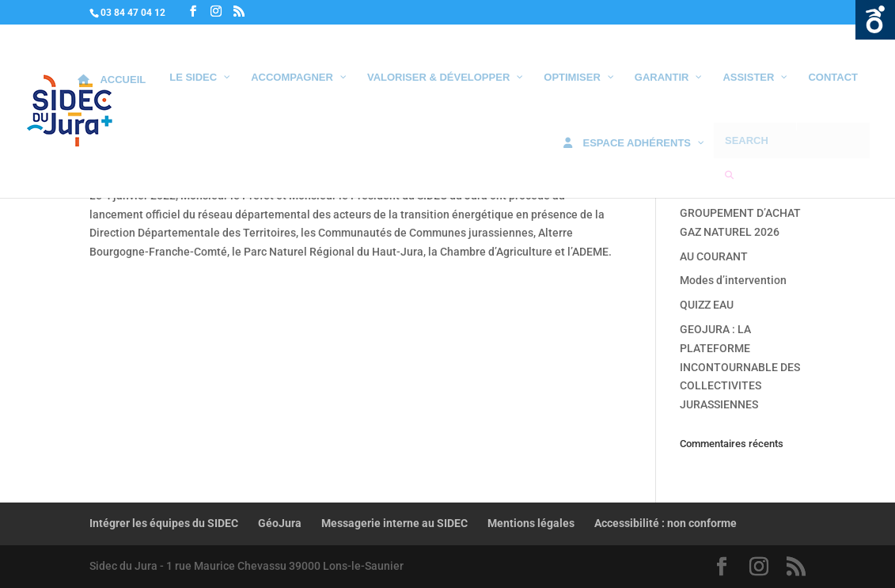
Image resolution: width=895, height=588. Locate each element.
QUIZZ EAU (707, 305)
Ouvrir (875, 20)
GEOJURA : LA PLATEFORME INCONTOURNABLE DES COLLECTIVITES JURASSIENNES (740, 367)
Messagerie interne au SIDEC (394, 523)
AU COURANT (714, 256)
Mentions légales (531, 523)
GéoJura (280, 523)
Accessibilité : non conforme (666, 523)
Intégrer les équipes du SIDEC (164, 523)
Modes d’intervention (733, 280)
